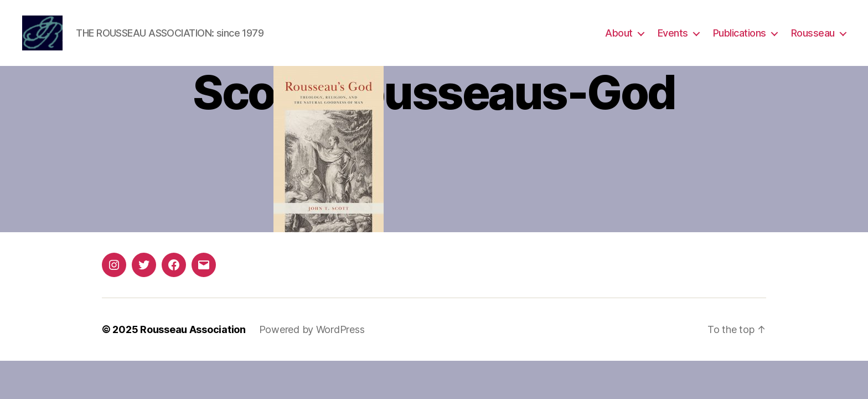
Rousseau (813, 35)
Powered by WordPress (312, 333)
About (619, 35)
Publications (740, 35)
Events (673, 35)
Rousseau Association (193, 333)
